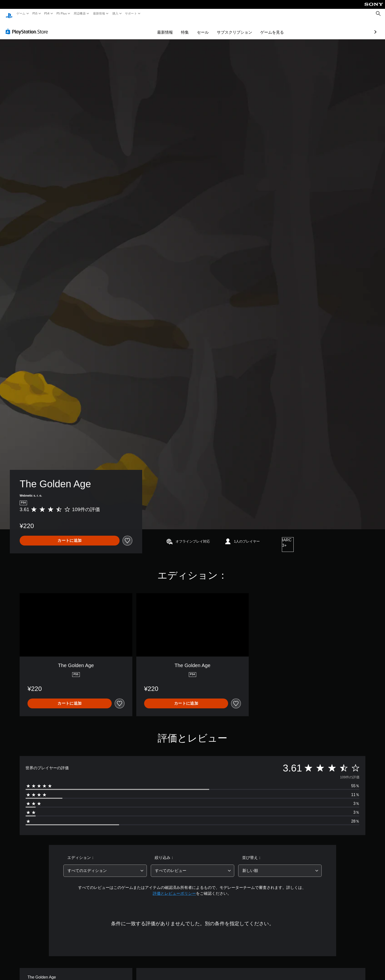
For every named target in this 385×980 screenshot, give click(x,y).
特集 (156, 28)
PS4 (47, 14)
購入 (115, 14)
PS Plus (61, 14)
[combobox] (105, 866)
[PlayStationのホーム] (9, 14)
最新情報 (99, 14)
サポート (131, 14)
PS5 (35, 14)
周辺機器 (80, 14)
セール (174, 28)
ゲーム (21, 14)
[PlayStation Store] (28, 27)
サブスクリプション (206, 28)
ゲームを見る (244, 28)
